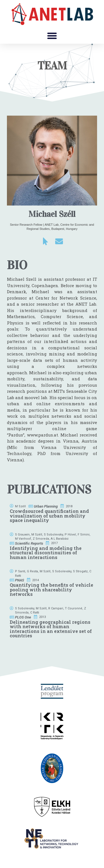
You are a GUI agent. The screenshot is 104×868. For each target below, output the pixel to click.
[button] (52, 36)
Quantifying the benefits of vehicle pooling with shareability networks (51, 589)
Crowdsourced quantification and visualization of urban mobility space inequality (49, 516)
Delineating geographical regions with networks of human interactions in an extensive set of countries (51, 629)
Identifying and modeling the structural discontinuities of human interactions (46, 553)
